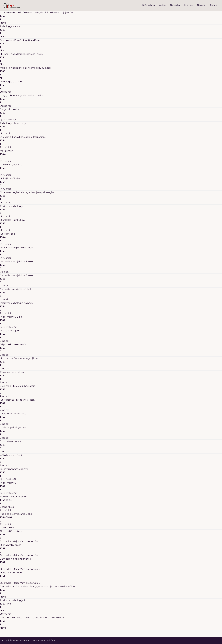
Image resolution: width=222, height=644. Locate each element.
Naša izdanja (149, 5)
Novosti (201, 5)
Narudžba (175, 5)
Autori (162, 5)
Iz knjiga (188, 5)
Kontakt (213, 5)
